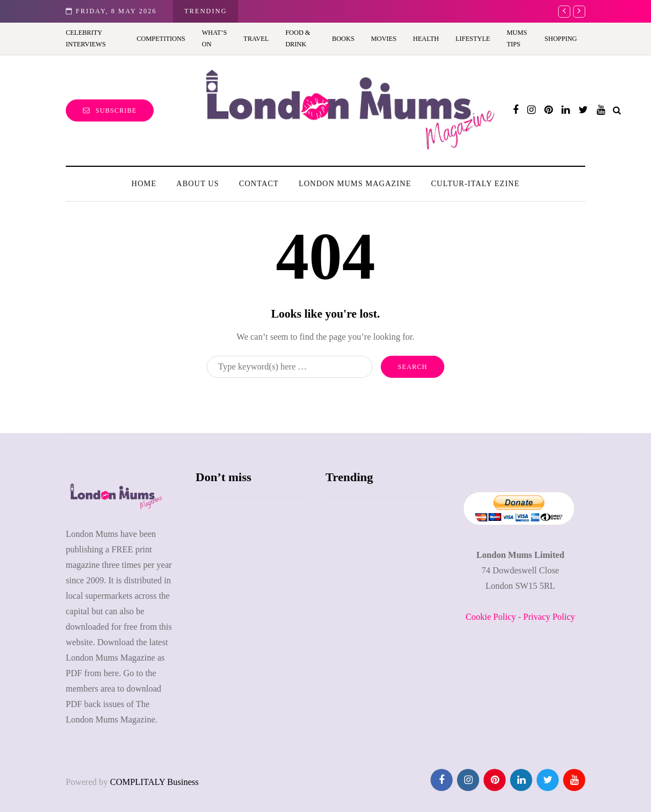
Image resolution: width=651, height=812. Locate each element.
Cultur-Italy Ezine (475, 184)
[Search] (290, 367)
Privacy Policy (549, 617)
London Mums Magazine (355, 184)
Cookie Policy (490, 617)
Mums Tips (517, 38)
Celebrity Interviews (86, 38)
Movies (384, 39)
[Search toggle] (617, 110)
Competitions (161, 39)
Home (144, 184)
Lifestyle (473, 39)
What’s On (214, 38)
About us (198, 184)
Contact (259, 184)
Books (343, 39)
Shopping (561, 39)
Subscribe (110, 110)
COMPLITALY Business (154, 782)
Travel (256, 39)
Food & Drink (298, 38)
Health (426, 39)
